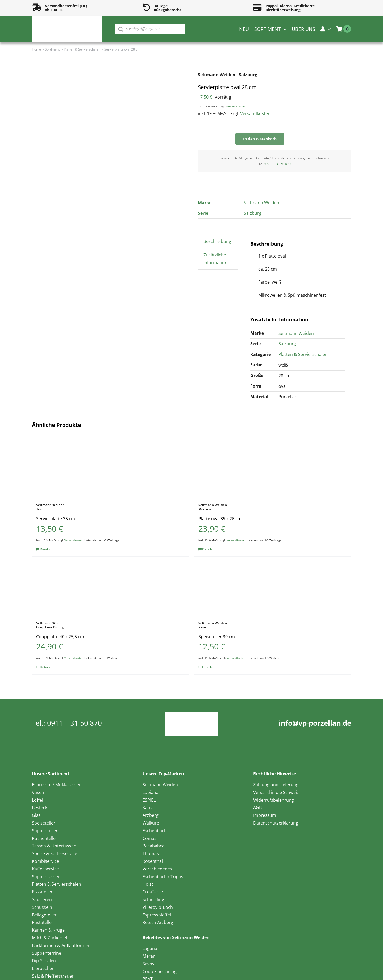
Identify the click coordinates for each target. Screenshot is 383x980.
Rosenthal (153, 861)
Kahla (148, 807)
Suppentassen (46, 877)
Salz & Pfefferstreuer (53, 976)
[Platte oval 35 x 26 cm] (273, 471)
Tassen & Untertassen (54, 846)
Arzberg (151, 815)
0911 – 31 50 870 (278, 164)
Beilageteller (44, 915)
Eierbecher (43, 968)
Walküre (151, 823)
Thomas (151, 853)
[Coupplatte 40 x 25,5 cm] (110, 589)
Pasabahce (153, 846)
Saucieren (42, 899)
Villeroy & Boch (158, 907)
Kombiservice (45, 861)
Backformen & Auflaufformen (61, 945)
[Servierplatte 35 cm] (110, 471)
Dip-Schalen (44, 961)
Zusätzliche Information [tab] (215, 259)
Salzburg (253, 213)
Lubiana (151, 792)
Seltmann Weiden (262, 203)
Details (45, 549)
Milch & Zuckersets (51, 938)
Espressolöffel (157, 915)
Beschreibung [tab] (217, 241)
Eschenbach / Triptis (163, 877)
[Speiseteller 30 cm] (273, 589)
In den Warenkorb (260, 139)
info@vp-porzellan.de (315, 723)
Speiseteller (44, 823)
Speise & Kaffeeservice (55, 853)
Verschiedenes (157, 869)
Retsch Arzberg (158, 922)
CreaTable (153, 892)
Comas (149, 838)
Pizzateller (42, 892)
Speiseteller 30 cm (217, 637)
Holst (148, 884)
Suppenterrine (47, 953)
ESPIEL (149, 800)
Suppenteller (45, 831)
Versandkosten (235, 106)
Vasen (38, 792)
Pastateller (43, 922)
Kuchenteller (45, 838)
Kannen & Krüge (48, 930)
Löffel (38, 800)
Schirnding (153, 899)
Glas (36, 815)
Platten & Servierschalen (303, 354)
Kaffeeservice (45, 869)
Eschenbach (155, 831)
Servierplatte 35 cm (56, 519)
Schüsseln (42, 907)
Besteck (40, 807)
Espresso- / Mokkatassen (57, 785)
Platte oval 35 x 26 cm (220, 519)
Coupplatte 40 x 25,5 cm (60, 637)
